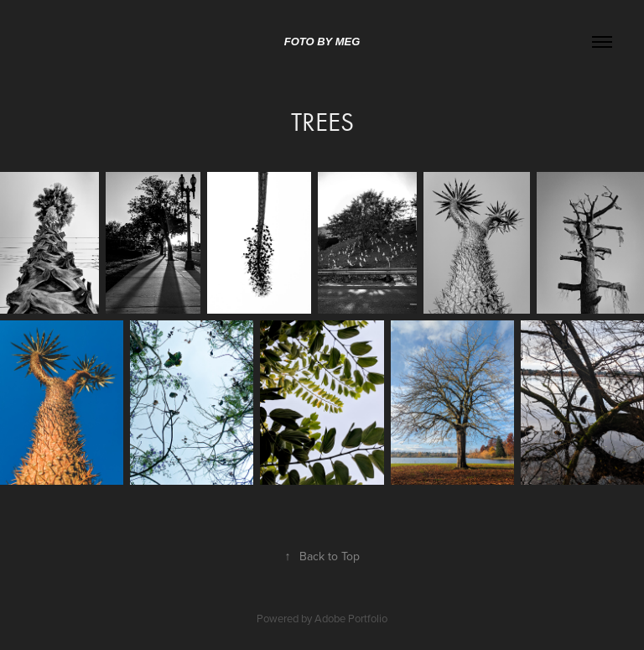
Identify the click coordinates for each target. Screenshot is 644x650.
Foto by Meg (322, 42)
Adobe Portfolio (351, 618)
